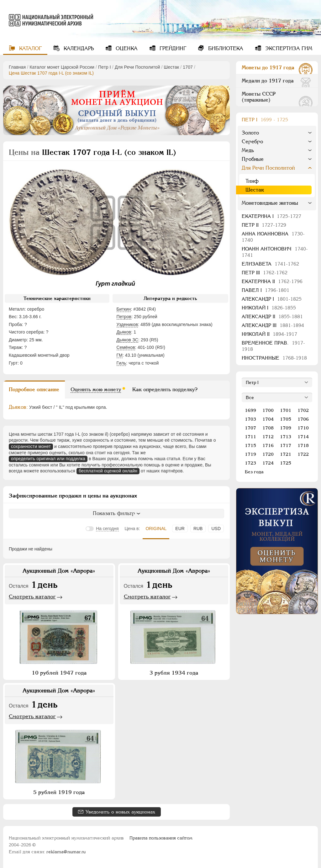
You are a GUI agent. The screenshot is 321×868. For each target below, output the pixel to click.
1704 (268, 419)
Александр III (273, 325)
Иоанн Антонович (275, 252)
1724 (268, 463)
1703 (250, 419)
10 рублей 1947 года (59, 673)
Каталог (30, 48)
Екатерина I (271, 216)
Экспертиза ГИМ (288, 48)
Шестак (172, 67)
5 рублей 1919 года (59, 792)
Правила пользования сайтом (161, 838)
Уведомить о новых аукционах (120, 812)
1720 (268, 454)
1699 (250, 410)
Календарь (78, 48)
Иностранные (274, 358)
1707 (188, 67)
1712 (268, 437)
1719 (250, 454)
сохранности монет (31, 446)
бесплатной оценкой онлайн (108, 471)
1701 (286, 410)
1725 (286, 463)
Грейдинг (172, 48)
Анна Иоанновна (273, 237)
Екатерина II (272, 281)
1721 (286, 454)
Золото (250, 133)
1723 (250, 463)
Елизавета (270, 264)
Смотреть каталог (32, 597)
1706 (303, 419)
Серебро (252, 142)
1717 (286, 445)
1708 (268, 428)
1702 (303, 410)
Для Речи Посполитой (137, 67)
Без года (254, 472)
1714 (303, 437)
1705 (286, 419)
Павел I (266, 290)
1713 (286, 437)
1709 (286, 428)
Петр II (264, 225)
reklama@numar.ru (66, 852)
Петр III (265, 273)
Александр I (272, 299)
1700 (268, 410)
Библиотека (225, 48)
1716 (268, 445)
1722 (303, 454)
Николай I (269, 308)
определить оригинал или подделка (48, 459)
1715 (250, 445)
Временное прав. (273, 346)
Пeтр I (105, 67)
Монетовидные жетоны (270, 203)
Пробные (253, 159)
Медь (248, 150)
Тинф (252, 181)
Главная (17, 67)
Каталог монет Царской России (62, 67)
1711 (250, 437)
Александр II (272, 316)
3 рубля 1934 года (174, 673)
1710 (303, 428)
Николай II (269, 334)
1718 (303, 445)
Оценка (126, 48)
